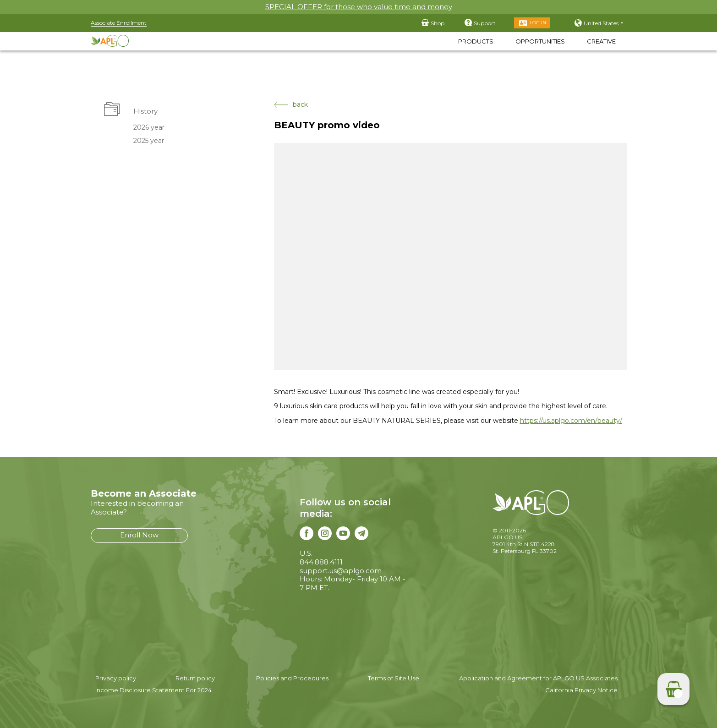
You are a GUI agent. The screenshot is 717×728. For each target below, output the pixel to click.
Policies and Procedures (292, 678)
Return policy (196, 678)
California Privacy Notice (581, 690)
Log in (538, 23)
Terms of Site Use (394, 678)
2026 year (149, 127)
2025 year (149, 141)
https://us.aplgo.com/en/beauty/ (571, 421)
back (291, 105)
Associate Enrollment (119, 23)
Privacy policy (116, 678)
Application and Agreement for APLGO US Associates (538, 678)
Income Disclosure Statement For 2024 (153, 690)
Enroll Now (139, 535)
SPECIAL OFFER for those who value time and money (359, 7)
